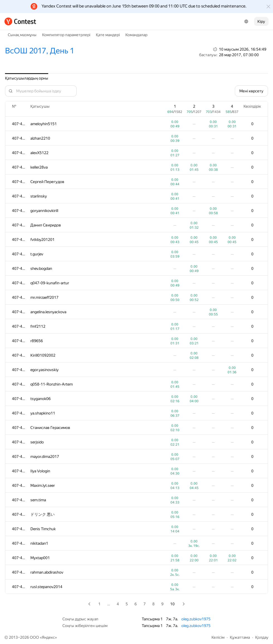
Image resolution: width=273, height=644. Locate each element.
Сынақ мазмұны (22, 35)
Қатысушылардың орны (27, 78)
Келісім (218, 637)
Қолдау (262, 637)
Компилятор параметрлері (66, 35)
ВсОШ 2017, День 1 (40, 51)
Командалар (136, 35)
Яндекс (48, 637)
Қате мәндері (108, 35)
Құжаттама (240, 637)
